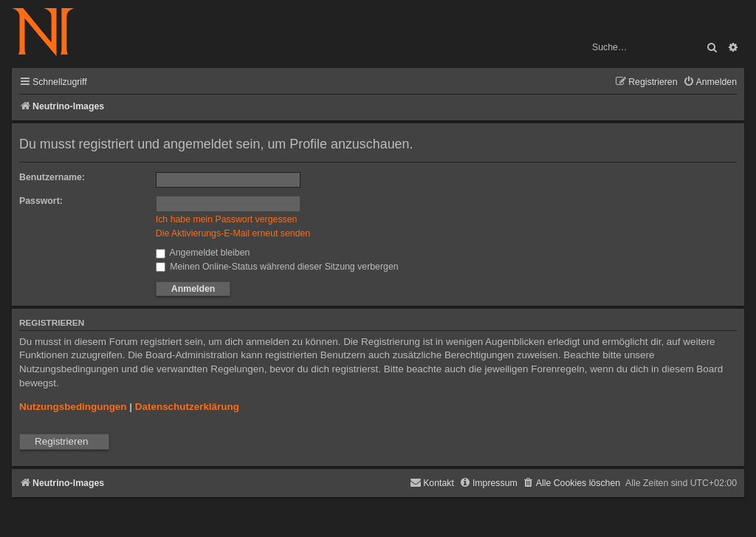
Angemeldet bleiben (203, 253)
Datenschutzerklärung (187, 407)
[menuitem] (710, 82)
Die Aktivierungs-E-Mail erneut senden (233, 233)
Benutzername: (52, 177)
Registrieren (61, 441)
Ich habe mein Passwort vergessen (227, 219)
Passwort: (41, 201)
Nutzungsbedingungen (73, 407)
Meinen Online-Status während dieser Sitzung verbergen (277, 267)
